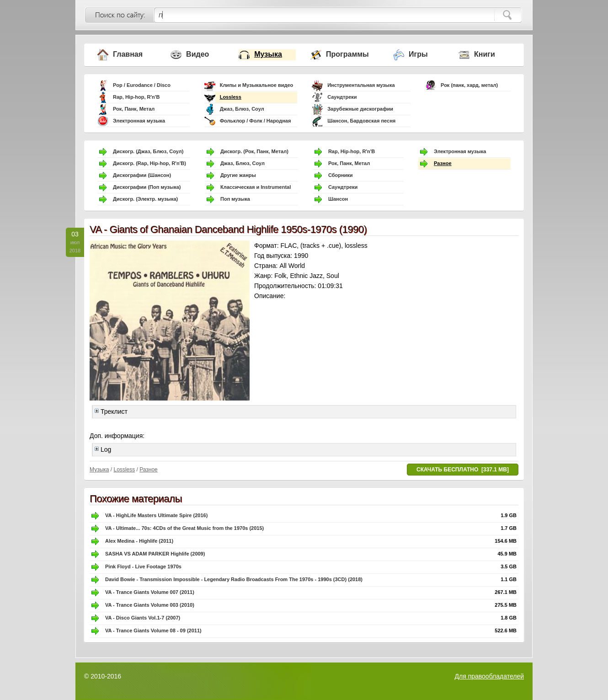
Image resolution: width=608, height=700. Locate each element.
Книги (485, 54)
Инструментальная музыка (361, 85)
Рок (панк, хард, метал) (469, 85)
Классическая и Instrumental (256, 187)
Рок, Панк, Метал (134, 109)
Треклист (111, 411)
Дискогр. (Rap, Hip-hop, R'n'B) (149, 163)
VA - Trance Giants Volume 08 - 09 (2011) (153, 631)
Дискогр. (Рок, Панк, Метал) (254, 151)
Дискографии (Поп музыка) (147, 187)
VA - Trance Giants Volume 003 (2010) (150, 605)
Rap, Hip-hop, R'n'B (136, 97)
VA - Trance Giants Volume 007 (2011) (150, 592)
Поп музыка (235, 199)
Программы (347, 54)
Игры (418, 54)
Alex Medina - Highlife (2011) (139, 541)
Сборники (341, 175)
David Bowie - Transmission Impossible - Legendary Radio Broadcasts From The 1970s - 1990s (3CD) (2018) (234, 579)
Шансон (338, 199)
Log (103, 449)
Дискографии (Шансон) (142, 175)
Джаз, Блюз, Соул (242, 109)
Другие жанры (238, 175)
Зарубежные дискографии (360, 109)
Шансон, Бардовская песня (361, 121)
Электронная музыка (139, 121)
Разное (443, 163)
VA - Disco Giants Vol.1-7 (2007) (143, 618)
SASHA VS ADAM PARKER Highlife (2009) (155, 554)
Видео (197, 54)
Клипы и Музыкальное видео (257, 85)
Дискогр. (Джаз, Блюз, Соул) (148, 151)
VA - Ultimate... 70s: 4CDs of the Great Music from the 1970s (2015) (184, 528)
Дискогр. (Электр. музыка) (145, 199)
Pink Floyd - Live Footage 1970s (143, 566)
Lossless (231, 97)
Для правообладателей (489, 676)
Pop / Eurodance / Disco (142, 85)
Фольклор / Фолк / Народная (256, 121)
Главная (128, 54)
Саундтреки (342, 97)
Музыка (268, 54)
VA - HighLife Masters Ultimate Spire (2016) (156, 515)
